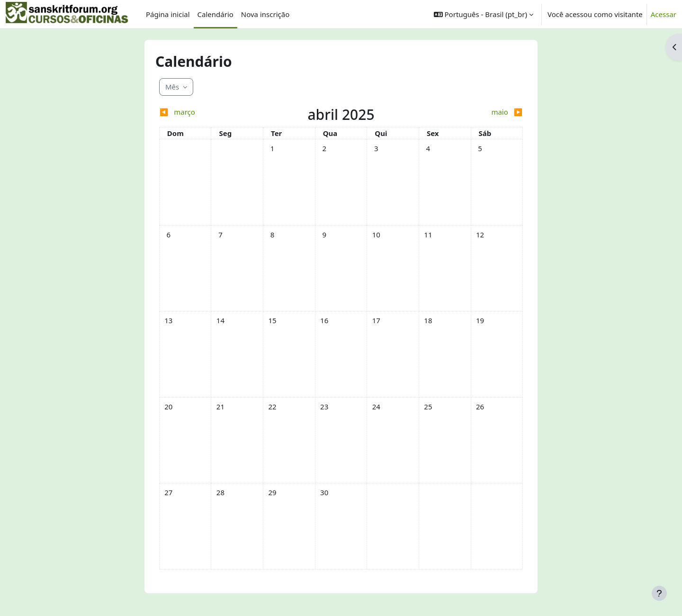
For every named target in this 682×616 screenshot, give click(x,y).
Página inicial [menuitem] (168, 14)
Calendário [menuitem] (215, 14)
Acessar (664, 14)
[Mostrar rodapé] (659, 593)
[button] (484, 14)
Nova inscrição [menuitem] (265, 14)
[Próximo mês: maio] (477, 112)
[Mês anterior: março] (205, 112)
